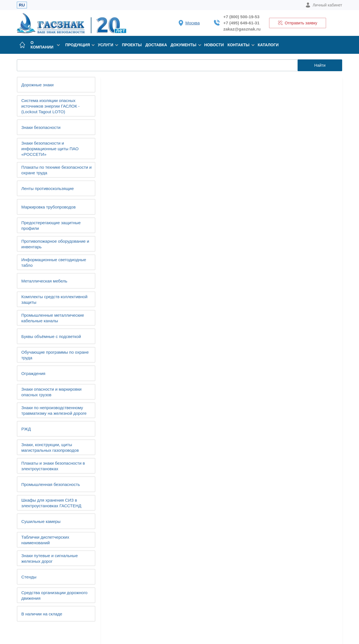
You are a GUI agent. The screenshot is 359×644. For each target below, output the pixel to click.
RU (22, 5)
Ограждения (33, 373)
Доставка (156, 45)
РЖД (26, 429)
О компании (45, 45)
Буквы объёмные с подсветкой (51, 336)
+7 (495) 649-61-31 (241, 23)
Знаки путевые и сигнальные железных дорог (50, 558)
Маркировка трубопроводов (49, 207)
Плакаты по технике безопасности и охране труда (57, 170)
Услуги (107, 45)
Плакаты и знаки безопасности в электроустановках (53, 466)
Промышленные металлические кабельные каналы (53, 318)
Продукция (79, 45)
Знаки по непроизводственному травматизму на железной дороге (54, 410)
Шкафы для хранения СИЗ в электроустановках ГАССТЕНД (51, 503)
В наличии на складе (42, 614)
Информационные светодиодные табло (54, 262)
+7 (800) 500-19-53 (241, 17)
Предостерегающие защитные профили (51, 225)
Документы (185, 45)
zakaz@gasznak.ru (242, 29)
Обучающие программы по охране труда (55, 355)
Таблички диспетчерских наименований (45, 540)
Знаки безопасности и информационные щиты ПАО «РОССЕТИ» (50, 149)
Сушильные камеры (41, 521)
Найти (320, 65)
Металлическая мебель (44, 281)
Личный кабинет (324, 5)
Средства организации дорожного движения (54, 595)
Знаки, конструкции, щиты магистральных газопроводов (50, 447)
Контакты (240, 45)
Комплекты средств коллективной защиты (54, 299)
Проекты (132, 45)
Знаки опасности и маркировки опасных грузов (51, 392)
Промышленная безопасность (51, 484)
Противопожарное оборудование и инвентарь (55, 244)
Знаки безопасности (41, 127)
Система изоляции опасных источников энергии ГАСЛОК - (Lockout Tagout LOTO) (50, 106)
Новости (214, 45)
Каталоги (268, 45)
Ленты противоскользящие (48, 188)
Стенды (29, 577)
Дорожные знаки (37, 85)
